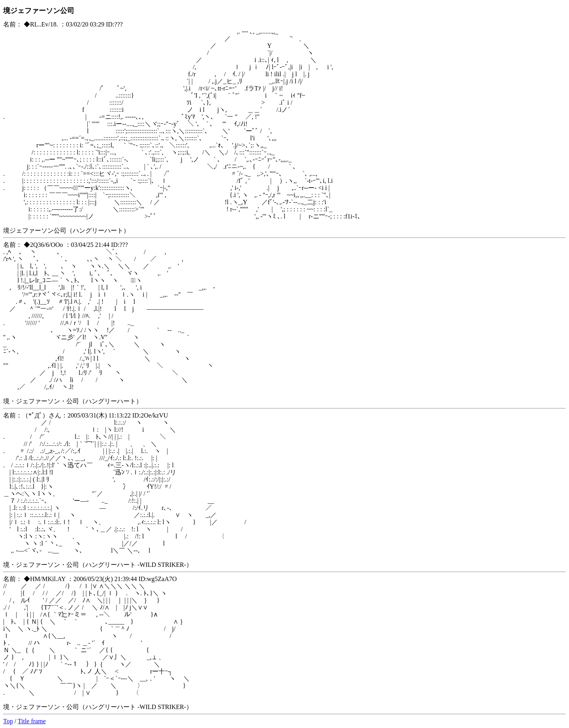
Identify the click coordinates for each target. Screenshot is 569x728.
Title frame (32, 721)
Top (8, 721)
